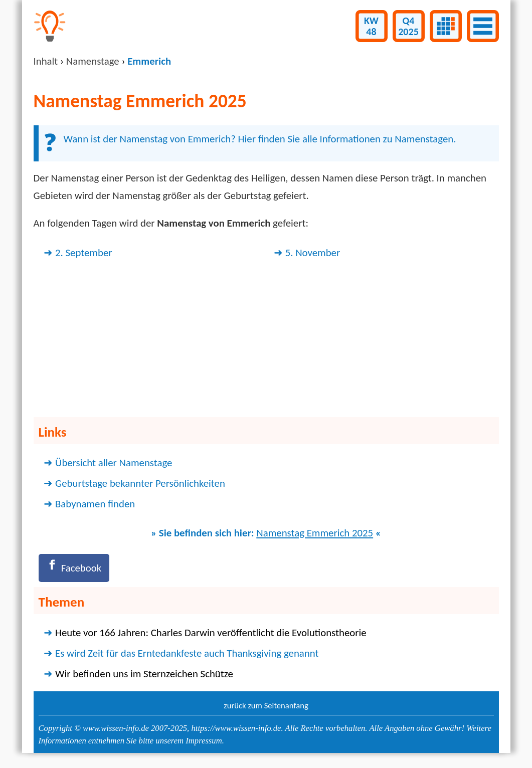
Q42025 (408, 26)
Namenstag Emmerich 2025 (315, 533)
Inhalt (46, 61)
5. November (313, 253)
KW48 (371, 26)
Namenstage (93, 61)
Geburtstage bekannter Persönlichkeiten (140, 483)
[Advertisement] (266, 340)
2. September (84, 253)
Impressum (204, 741)
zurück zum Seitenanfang (266, 705)
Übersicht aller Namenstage (114, 463)
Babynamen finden (95, 504)
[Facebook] (74, 568)
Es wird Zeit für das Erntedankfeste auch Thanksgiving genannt (187, 653)
